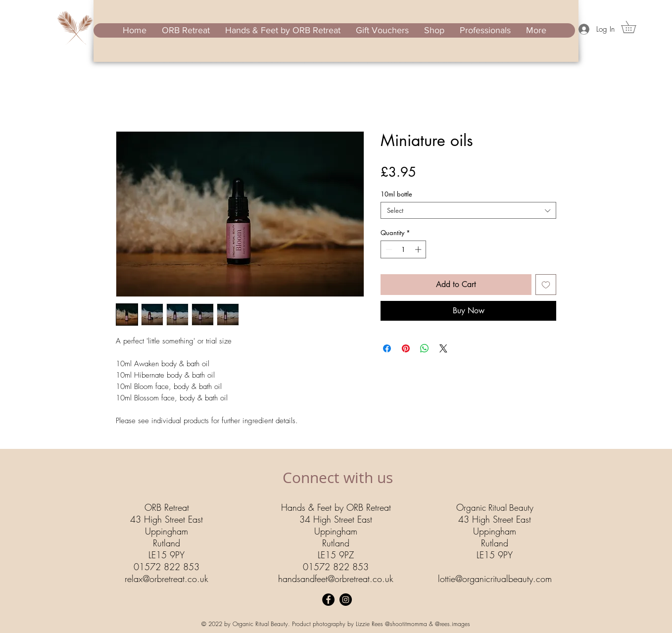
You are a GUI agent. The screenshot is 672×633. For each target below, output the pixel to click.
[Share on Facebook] (387, 348)
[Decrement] (388, 249)
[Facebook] (328, 600)
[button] (634, 27)
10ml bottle (396, 194)
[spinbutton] (404, 249)
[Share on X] (443, 348)
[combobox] (468, 210)
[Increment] (419, 249)
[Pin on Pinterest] (406, 348)
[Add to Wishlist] (546, 285)
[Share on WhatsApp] (425, 348)
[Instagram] (346, 600)
